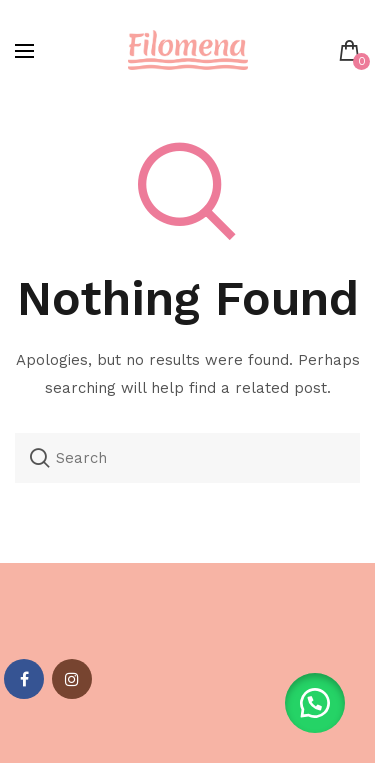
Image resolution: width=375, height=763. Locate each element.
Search (40, 458)
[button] (315, 703)
